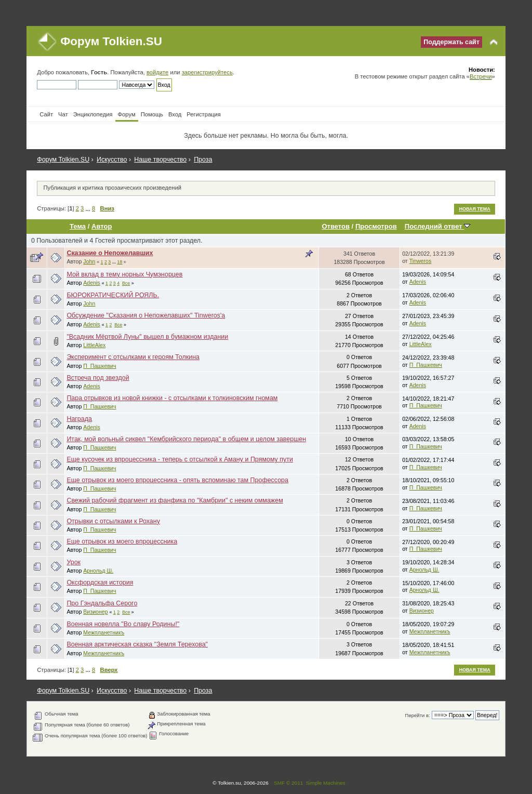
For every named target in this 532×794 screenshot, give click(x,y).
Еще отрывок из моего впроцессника (122, 541)
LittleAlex (94, 345)
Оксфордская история (100, 583)
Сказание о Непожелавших (110, 253)
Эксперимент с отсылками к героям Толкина (133, 357)
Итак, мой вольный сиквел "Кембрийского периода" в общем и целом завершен (186, 439)
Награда (79, 419)
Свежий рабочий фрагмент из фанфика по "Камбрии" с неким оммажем (175, 500)
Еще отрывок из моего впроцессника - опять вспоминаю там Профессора (177, 480)
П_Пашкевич (99, 366)
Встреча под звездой (98, 378)
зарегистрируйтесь (207, 72)
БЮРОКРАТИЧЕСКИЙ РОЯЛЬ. (113, 295)
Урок (74, 562)
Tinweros (421, 261)
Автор (102, 226)
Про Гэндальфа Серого (102, 603)
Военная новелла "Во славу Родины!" (123, 624)
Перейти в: (418, 715)
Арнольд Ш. (98, 571)
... (88, 208)
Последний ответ (437, 226)
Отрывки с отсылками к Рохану (113, 521)
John (89, 261)
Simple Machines (326, 783)
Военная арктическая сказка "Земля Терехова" (137, 644)
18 (120, 262)
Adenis (91, 283)
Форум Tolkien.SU (111, 41)
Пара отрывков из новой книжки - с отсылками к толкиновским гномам (172, 398)
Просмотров (376, 226)
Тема (78, 226)
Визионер (95, 612)
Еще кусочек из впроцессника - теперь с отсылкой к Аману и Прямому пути (180, 459)
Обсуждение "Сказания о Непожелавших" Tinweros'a (146, 315)
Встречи (481, 76)
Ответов (336, 226)
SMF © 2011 (288, 783)
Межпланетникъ (104, 632)
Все (126, 283)
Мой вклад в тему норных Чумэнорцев (124, 274)
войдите (157, 72)
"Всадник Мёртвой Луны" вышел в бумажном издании (147, 337)
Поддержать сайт (451, 42)
